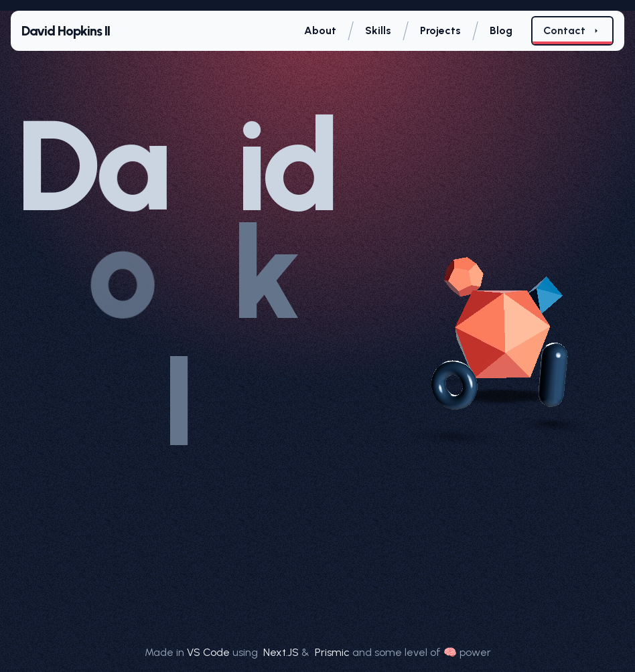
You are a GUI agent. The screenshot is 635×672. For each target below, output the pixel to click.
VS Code (208, 652)
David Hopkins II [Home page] (66, 31)
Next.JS (282, 652)
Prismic (334, 652)
